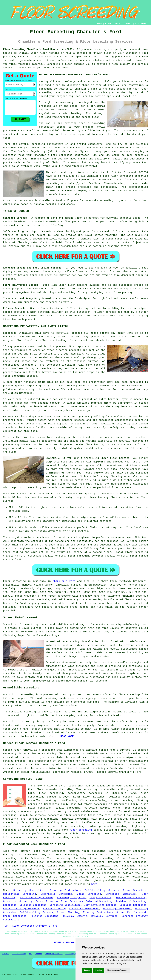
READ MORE (67, 736)
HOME (99, 24)
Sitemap (5, 954)
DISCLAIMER (141, 24)
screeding (38, 144)
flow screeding (86, 789)
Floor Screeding (19, 954)
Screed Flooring (47, 901)
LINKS (108, 24)
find (14, 851)
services (9, 607)
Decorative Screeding (56, 894)
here (94, 884)
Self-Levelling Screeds (102, 890)
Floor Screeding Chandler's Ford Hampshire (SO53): (39, 49)
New (31, 954)
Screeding (10, 905)
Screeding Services (54, 954)
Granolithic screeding (19, 695)
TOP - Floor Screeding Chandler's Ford (30, 926)
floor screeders (59, 596)
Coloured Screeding (99, 901)
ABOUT (117, 24)
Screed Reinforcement (84, 909)
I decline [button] (99, 970)
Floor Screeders (135, 890)
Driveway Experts (75, 916)
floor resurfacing (93, 800)
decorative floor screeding (67, 815)
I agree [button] (87, 970)
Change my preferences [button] (117, 970)
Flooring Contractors (65, 890)
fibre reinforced (87, 272)
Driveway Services (104, 916)
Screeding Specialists (29, 890)
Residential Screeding (20, 894)
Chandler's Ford (64, 581)
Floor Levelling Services (21, 909)
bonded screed (46, 826)
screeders (26, 200)
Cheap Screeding (89, 894)
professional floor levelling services (45, 823)
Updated (38, 954)
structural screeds (17, 826)
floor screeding (103, 57)
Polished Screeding (44, 916)
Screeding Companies (121, 894)
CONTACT (128, 24)
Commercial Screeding (18, 901)
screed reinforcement (85, 812)
